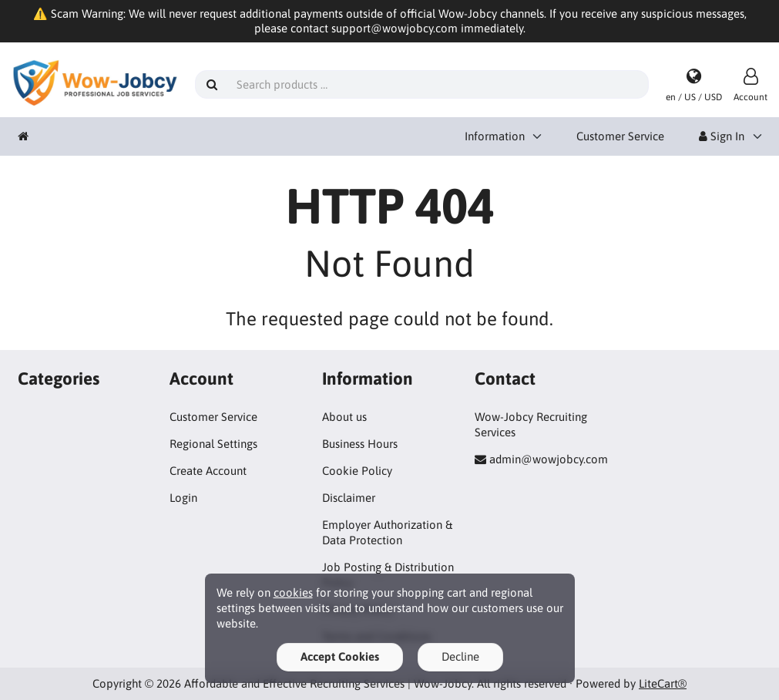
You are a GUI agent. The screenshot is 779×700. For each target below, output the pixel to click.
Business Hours (360, 444)
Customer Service (620, 136)
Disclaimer (349, 498)
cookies (293, 592)
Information (495, 136)
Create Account (208, 471)
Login (183, 498)
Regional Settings (213, 444)
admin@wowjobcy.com (549, 459)
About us (344, 417)
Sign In (722, 136)
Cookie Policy (357, 471)
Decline (460, 656)
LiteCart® (663, 683)
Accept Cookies (340, 656)
